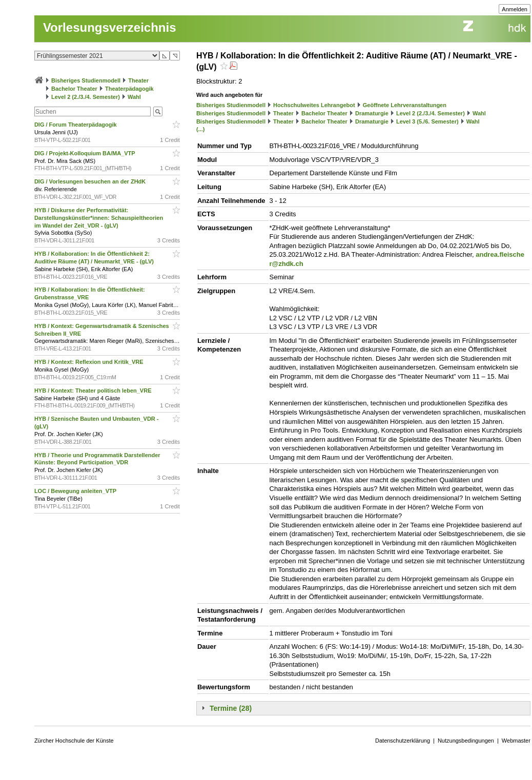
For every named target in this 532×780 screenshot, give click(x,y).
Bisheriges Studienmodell (86, 80)
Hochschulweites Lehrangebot (314, 105)
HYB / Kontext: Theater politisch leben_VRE (94, 391)
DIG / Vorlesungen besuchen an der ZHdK (91, 181)
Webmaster (516, 741)
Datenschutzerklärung (403, 741)
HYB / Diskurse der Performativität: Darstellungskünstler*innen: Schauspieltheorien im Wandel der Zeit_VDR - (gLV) (99, 218)
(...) (201, 129)
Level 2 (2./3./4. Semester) (86, 97)
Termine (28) (231, 708)
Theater (138, 80)
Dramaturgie (372, 113)
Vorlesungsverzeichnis (110, 27)
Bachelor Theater (74, 89)
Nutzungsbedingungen (466, 741)
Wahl (134, 97)
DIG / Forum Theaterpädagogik (76, 125)
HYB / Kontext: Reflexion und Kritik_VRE (90, 362)
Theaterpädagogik (129, 89)
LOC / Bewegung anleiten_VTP (76, 491)
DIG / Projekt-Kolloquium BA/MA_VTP (86, 153)
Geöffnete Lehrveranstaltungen (405, 105)
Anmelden (515, 9)
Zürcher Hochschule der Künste (74, 741)
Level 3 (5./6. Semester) (427, 121)
